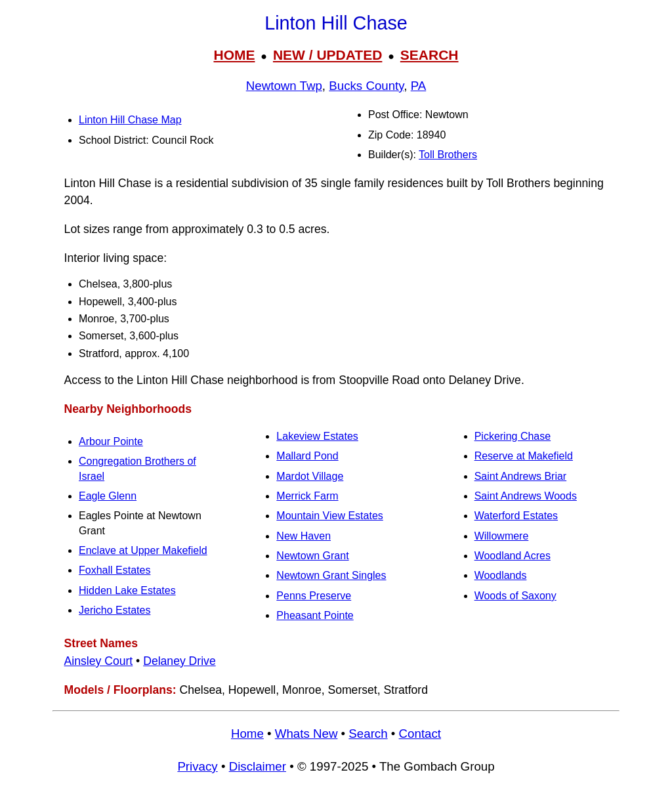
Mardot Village (310, 476)
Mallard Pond (307, 456)
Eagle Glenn (108, 496)
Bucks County (366, 86)
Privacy (197, 766)
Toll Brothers (448, 155)
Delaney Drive (179, 661)
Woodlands (501, 575)
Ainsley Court (99, 661)
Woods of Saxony (515, 596)
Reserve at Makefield (524, 456)
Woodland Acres (513, 556)
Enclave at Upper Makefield (143, 550)
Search (368, 734)
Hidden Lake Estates (127, 590)
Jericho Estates (115, 610)
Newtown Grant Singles (331, 575)
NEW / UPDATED (327, 55)
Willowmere (502, 536)
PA (419, 86)
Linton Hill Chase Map (130, 120)
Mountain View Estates (329, 516)
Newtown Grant (312, 556)
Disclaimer (258, 766)
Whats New (306, 734)
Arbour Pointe (111, 441)
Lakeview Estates (317, 436)
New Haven (304, 536)
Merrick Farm (307, 496)
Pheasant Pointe (315, 615)
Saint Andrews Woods (526, 496)
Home (247, 734)
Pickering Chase (513, 436)
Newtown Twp (284, 86)
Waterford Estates (516, 516)
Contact (420, 734)
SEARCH (430, 55)
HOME (234, 55)
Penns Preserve (314, 596)
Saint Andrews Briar (521, 476)
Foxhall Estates (115, 570)
